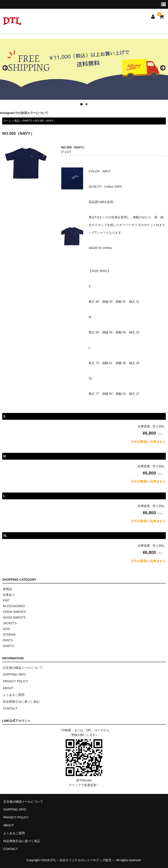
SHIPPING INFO (14, 674)
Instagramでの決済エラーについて (24, 113)
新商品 (7, 589)
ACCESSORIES (14, 606)
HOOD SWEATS (14, 617)
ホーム (7, 121)
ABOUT (8, 688)
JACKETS (10, 623)
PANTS (8, 640)
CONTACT (10, 708)
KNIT (6, 600)
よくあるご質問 (14, 695)
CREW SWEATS (14, 612)
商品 (17, 121)
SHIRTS (27, 121)
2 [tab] (87, 104)
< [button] (5, 68)
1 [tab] (81, 104)
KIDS (6, 629)
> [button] (163, 68)
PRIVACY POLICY (15, 681)
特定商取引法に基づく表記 (21, 702)
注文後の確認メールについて (23, 668)
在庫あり (9, 595)
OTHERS (9, 635)
